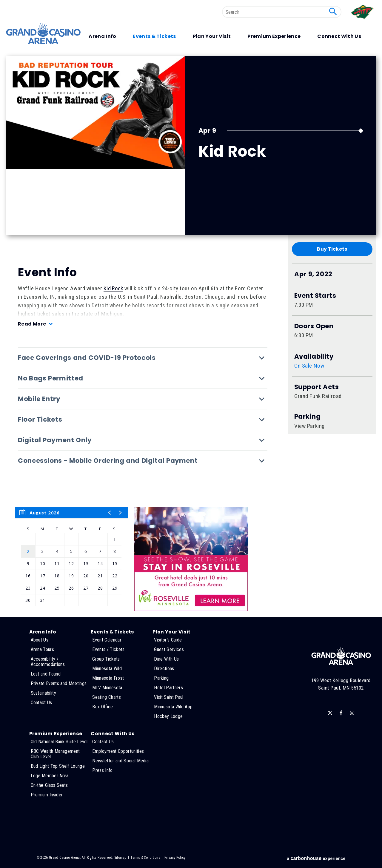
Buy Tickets (332, 249)
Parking (307, 417)
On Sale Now (309, 366)
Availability (314, 357)
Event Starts (315, 296)
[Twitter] (330, 713)
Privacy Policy (175, 858)
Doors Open (314, 326)
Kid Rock (113, 288)
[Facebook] (341, 713)
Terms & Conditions (145, 858)
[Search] (282, 12)
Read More (32, 324)
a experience (316, 858)
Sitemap (120, 858)
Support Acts (316, 387)
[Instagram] (352, 713)
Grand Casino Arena (43, 33)
